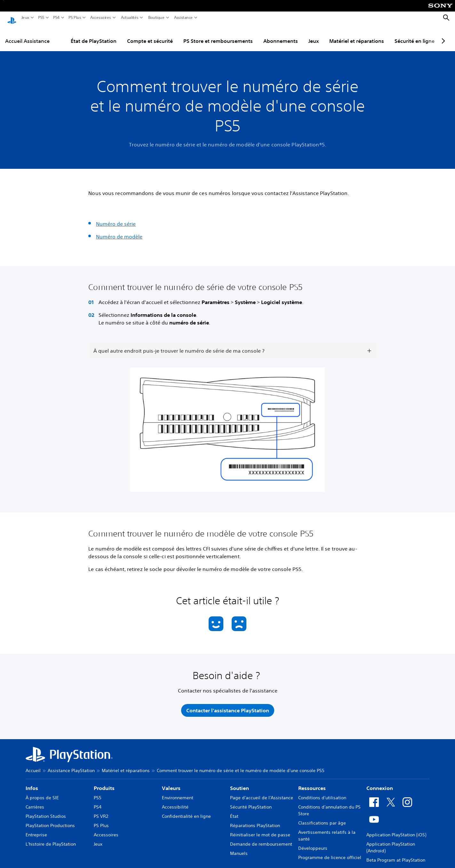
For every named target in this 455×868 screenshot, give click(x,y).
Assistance (184, 18)
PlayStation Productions (50, 819)
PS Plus (75, 18)
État (234, 810)
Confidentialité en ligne (186, 810)
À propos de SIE (42, 792)
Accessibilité (175, 801)
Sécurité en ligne (415, 35)
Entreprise (36, 829)
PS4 (56, 18)
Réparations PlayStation (255, 819)
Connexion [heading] (380, 782)
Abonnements (281, 35)
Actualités (130, 18)
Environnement (178, 792)
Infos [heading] (32, 782)
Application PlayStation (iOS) (396, 829)
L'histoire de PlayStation (51, 838)
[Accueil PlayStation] (12, 18)
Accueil (33, 764)
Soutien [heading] (239, 782)
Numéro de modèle (119, 231)
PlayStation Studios (46, 810)
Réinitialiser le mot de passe (260, 829)
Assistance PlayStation (71, 764)
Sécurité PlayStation (251, 801)
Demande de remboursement (261, 838)
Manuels (239, 847)
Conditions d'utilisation (322, 792)
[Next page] (442, 35)
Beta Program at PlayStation (396, 854)
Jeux (25, 18)
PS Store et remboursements (218, 35)
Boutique (156, 18)
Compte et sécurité (150, 35)
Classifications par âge (322, 817)
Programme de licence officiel (330, 851)
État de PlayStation (94, 35)
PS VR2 (101, 810)
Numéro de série (116, 218)
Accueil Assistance (27, 35)
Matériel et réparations (357, 35)
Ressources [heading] (312, 782)
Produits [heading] (104, 782)
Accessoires (101, 18)
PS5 (41, 18)
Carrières (35, 801)
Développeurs (313, 842)
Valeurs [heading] (171, 782)
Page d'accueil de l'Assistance (262, 792)
